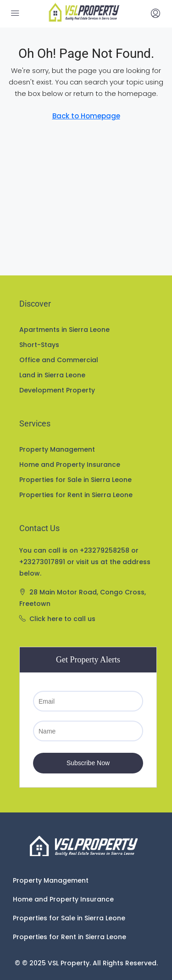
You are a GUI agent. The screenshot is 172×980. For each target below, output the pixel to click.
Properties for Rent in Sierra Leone (76, 495)
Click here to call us (62, 619)
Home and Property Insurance (70, 465)
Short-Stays (39, 345)
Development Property (57, 390)
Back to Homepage (86, 116)
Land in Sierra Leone (52, 375)
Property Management (57, 449)
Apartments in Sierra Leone (64, 330)
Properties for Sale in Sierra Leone (75, 480)
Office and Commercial (59, 360)
